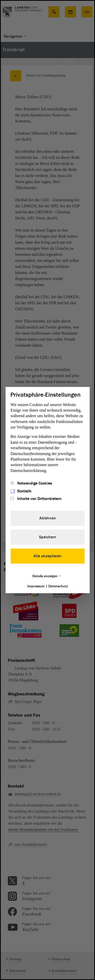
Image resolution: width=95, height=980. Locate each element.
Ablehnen (48, 518)
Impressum (36, 586)
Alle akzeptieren (48, 556)
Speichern (48, 537)
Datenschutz (58, 586)
